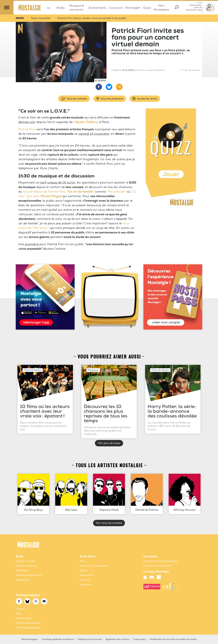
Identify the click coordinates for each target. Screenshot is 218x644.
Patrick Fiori (27, 129)
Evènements (87, 575)
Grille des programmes (29, 575)
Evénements (97, 8)
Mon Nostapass (161, 8)
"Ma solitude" (116, 192)
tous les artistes (74, 99)
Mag (82, 561)
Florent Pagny (51, 196)
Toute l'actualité (42, 18)
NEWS (20, 18)
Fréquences (22, 580)
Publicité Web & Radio (28, 623)
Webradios (22, 571)
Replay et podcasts (27, 566)
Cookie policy (140, 640)
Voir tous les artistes (109, 523)
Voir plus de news (109, 443)
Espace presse (24, 618)
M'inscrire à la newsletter (158, 566)
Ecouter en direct (26, 561)
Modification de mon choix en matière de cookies (173, 640)
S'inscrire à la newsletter (94, 566)
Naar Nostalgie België (28, 628)
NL (48, 8)
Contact (20, 609)
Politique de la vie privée (90, 640)
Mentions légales (29, 640)
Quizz (147, 8)
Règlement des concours (117, 640)
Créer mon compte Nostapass (161, 561)
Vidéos (83, 571)
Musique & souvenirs (77, 8)
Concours (116, 8)
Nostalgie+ (133, 8)
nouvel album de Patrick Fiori (44, 192)
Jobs (19, 614)
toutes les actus (145, 99)
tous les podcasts (110, 99)
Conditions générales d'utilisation (58, 640)
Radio (61, 8)
